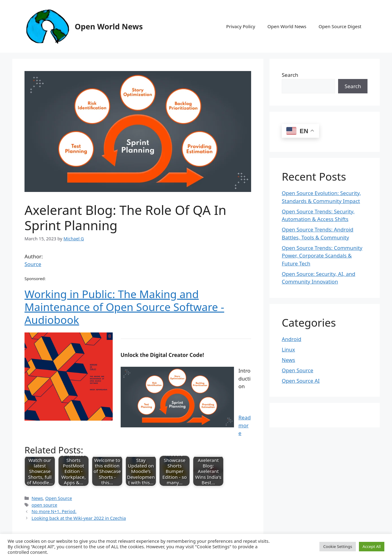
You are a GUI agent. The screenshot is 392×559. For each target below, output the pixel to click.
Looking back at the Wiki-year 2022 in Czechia (79, 518)
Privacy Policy (241, 26)
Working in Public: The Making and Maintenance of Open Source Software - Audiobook (124, 307)
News (37, 498)
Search (290, 75)
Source (33, 264)
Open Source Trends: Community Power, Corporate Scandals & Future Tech (322, 256)
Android (292, 339)
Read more (245, 425)
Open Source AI (301, 381)
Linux (288, 349)
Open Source (59, 498)
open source (44, 505)
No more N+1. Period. (54, 511)
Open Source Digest (340, 26)
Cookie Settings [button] (337, 546)
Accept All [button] (372, 546)
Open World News (109, 26)
